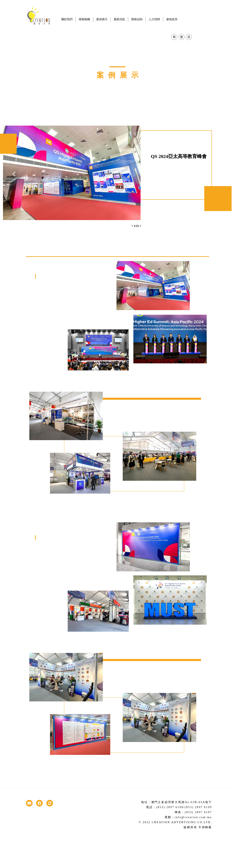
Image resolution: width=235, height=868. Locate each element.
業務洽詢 (137, 19)
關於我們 (67, 19)
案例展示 (102, 19)
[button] (13, 173)
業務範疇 (84, 19)
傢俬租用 (172, 19)
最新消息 (119, 19)
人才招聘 (154, 19)
